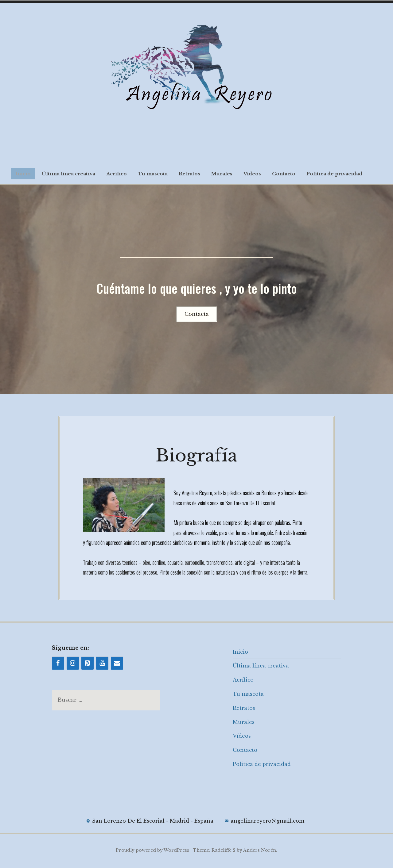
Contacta (197, 314)
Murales (222, 174)
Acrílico (117, 174)
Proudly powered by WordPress (152, 851)
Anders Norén (260, 851)
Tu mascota (153, 174)
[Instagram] (73, 664)
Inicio (23, 174)
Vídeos (252, 174)
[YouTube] (102, 664)
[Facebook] (58, 664)
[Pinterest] (88, 664)
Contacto (284, 174)
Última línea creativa (68, 174)
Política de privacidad (334, 174)
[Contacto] (117, 664)
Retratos (189, 174)
